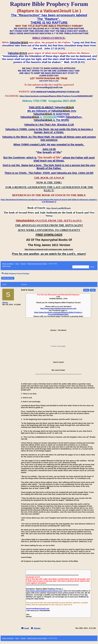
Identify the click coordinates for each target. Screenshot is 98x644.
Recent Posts (6, 266)
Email (27, 628)
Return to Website (8, 264)
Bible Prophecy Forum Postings (37, 264)
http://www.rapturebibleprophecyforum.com (58, 308)
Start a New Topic (8, 278)
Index (17, 264)
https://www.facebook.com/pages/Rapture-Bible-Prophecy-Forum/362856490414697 (58, 313)
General (23, 264)
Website (37, 628)
